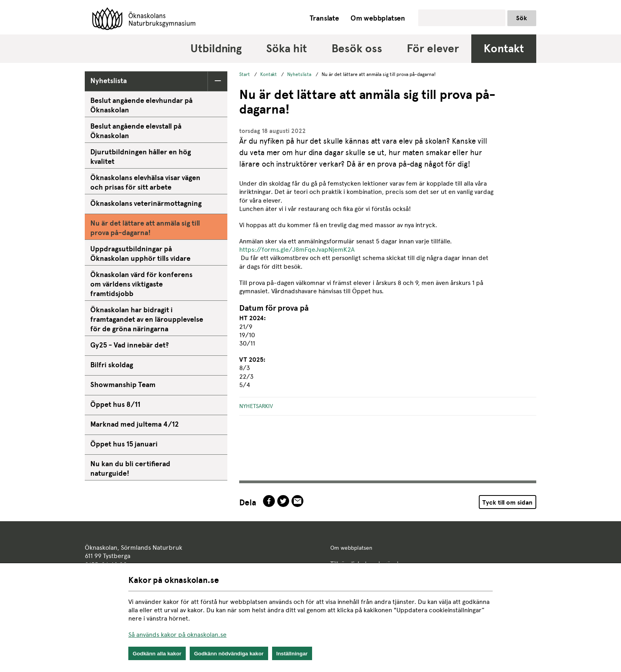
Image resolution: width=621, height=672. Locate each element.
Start (245, 74)
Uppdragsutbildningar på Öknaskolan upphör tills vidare (140, 253)
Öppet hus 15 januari (124, 444)
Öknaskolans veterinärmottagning (146, 203)
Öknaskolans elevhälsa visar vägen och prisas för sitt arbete (145, 182)
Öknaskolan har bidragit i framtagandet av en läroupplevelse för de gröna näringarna (147, 319)
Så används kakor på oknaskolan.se (177, 635)
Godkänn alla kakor (157, 654)
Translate (324, 18)
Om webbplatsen (378, 18)
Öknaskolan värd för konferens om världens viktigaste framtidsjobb (141, 284)
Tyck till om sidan (507, 502)
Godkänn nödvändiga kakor (229, 654)
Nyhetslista (109, 81)
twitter (283, 501)
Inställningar (292, 654)
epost (297, 501)
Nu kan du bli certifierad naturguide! (130, 468)
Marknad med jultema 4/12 (134, 424)
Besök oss (357, 48)
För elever (433, 48)
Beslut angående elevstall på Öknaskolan (136, 131)
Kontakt (504, 48)
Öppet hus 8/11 (115, 404)
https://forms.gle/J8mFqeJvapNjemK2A (297, 250)
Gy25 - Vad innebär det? (130, 345)
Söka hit (287, 48)
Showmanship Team (123, 384)
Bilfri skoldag (112, 365)
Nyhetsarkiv (256, 406)
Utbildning (216, 48)
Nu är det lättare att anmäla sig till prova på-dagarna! (145, 228)
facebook (269, 501)
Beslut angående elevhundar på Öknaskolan (141, 105)
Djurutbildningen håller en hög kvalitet (141, 157)
